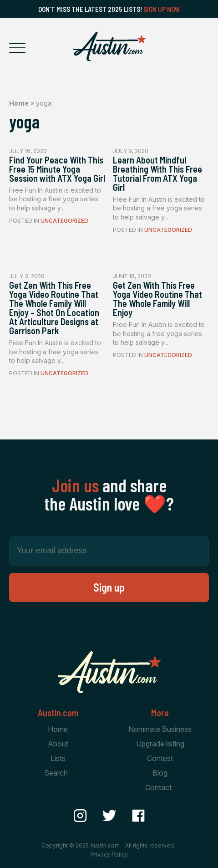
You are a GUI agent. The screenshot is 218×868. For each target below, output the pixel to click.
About (58, 744)
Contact (158, 787)
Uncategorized (64, 221)
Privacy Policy (109, 855)
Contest (160, 758)
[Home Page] (109, 46)
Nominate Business (160, 729)
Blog (160, 773)
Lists (58, 758)
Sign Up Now (162, 9)
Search (56, 773)
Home (19, 103)
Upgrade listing (160, 744)
